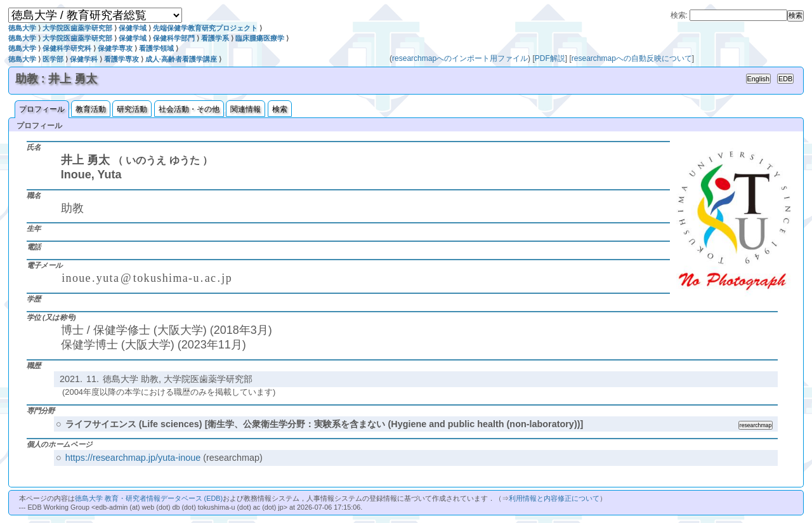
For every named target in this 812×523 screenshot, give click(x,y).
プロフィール (42, 109)
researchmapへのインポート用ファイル (460, 58)
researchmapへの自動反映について (632, 58)
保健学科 (84, 59)
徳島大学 (22, 28)
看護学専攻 (121, 59)
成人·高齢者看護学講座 (181, 59)
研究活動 (132, 109)
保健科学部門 (174, 38)
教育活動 (91, 109)
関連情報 (246, 109)
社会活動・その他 (189, 109)
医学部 (53, 59)
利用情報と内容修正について (554, 498)
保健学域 (133, 28)
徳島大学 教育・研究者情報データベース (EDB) (149, 498)
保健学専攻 (115, 48)
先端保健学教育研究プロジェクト (205, 28)
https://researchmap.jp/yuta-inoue (133, 458)
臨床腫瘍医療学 (260, 38)
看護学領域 (156, 48)
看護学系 (215, 38)
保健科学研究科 (67, 48)
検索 (280, 109)
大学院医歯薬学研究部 (77, 28)
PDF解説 (550, 58)
